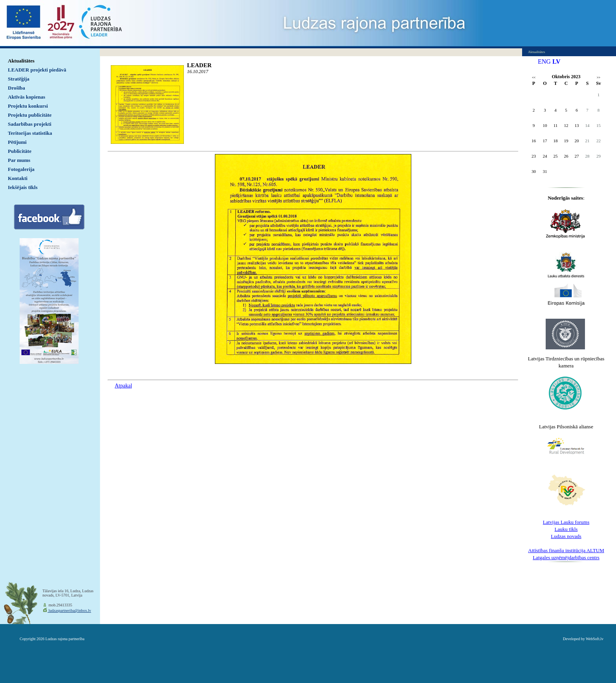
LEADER (199, 65)
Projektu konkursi (28, 106)
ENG (544, 62)
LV (556, 62)
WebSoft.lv (595, 639)
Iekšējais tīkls (23, 187)
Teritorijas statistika (30, 133)
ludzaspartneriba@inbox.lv (69, 610)
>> (599, 78)
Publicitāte (20, 151)
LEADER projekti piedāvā (37, 70)
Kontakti (18, 178)
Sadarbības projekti (30, 124)
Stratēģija (19, 79)
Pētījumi (17, 142)
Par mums (19, 160)
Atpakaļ (123, 386)
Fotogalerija (21, 169)
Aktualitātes (21, 61)
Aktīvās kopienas (27, 97)
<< (534, 78)
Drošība (16, 88)
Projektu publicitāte (30, 115)
